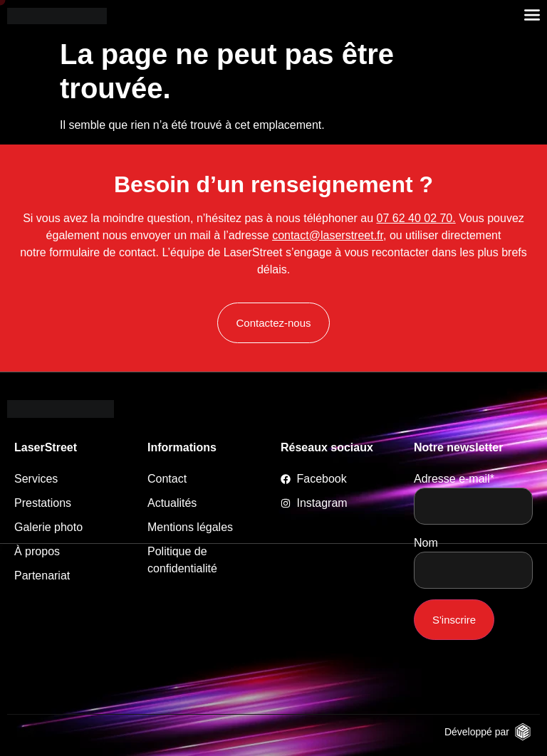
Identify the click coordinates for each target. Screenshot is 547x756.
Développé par (477, 732)
